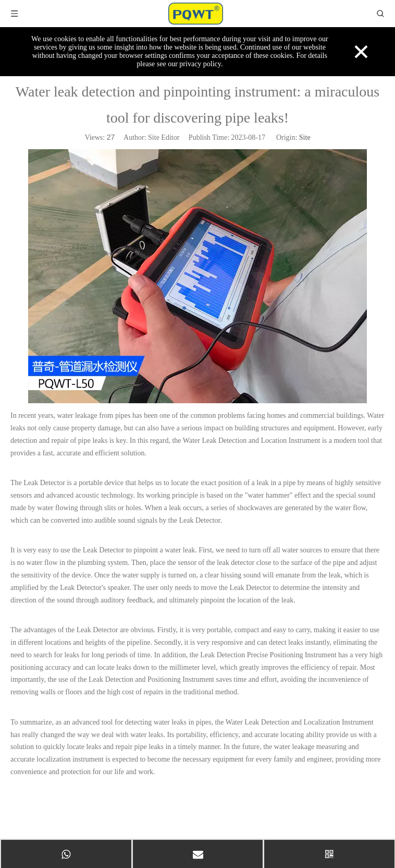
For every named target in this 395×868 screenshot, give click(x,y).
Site (305, 137)
